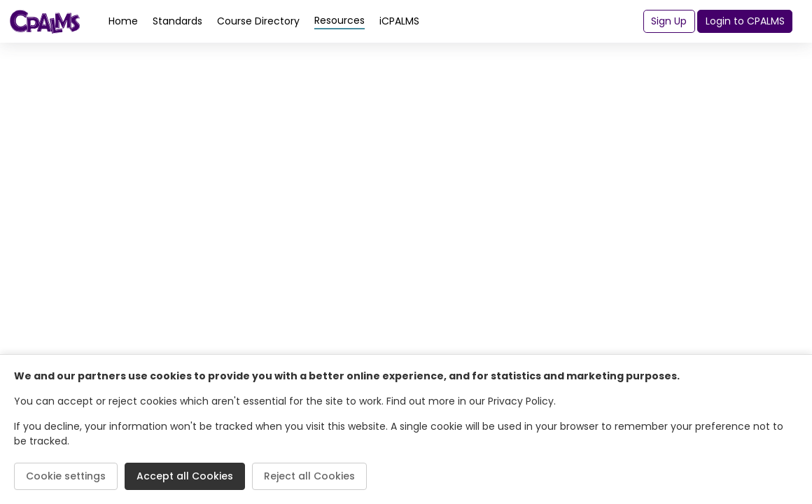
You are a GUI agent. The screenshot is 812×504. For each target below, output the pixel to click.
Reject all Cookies (309, 476)
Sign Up (669, 21)
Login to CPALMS (745, 21)
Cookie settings (66, 476)
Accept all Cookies (185, 476)
